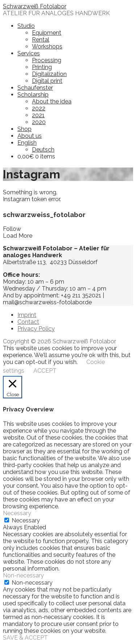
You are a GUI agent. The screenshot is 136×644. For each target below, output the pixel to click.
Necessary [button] (17, 513)
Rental (41, 40)
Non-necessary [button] (23, 575)
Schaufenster (35, 88)
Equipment (47, 33)
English (27, 143)
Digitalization (49, 74)
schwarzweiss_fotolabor (44, 215)
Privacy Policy (36, 329)
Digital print (47, 81)
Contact (28, 322)
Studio (26, 26)
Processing (47, 60)
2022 (39, 108)
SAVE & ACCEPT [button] (25, 638)
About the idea (52, 101)
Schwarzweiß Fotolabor (35, 6)
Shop (24, 129)
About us (30, 136)
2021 (38, 115)
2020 (39, 122)
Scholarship (33, 95)
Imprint (27, 315)
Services (29, 53)
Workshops (47, 46)
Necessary (26, 520)
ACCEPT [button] (45, 371)
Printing (42, 67)
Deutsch (43, 150)
